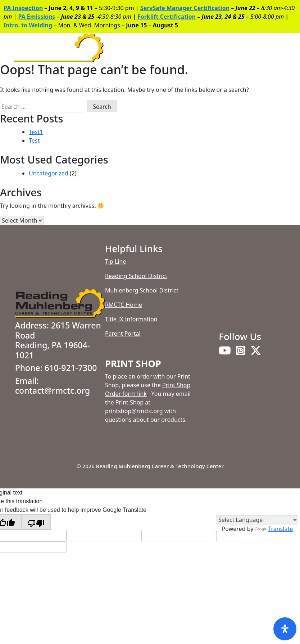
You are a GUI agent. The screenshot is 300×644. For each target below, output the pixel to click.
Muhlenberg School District (142, 290)
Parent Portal (123, 334)
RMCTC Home (124, 305)
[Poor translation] (36, 522)
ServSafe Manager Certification (185, 8)
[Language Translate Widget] (257, 520)
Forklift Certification (167, 17)
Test (34, 140)
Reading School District (136, 276)
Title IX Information (131, 319)
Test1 (36, 132)
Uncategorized (49, 173)
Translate (274, 529)
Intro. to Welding (28, 25)
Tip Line (115, 261)
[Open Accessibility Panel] (285, 629)
